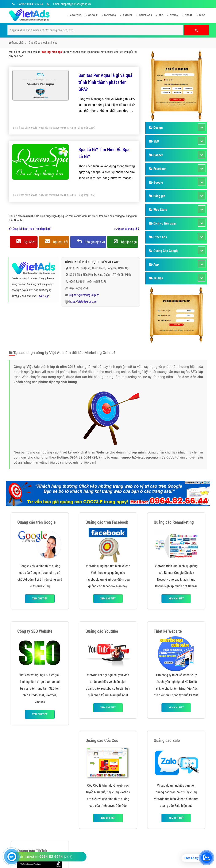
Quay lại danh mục (30, 229)
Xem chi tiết (40, 598)
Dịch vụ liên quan (163, 223)
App (154, 264)
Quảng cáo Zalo (167, 740)
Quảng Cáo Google (164, 251)
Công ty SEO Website (35, 631)
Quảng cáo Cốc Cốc (102, 740)
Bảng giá (157, 196)
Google (91, 15)
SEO (159, 15)
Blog (201, 15)
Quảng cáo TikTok (32, 851)
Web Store (158, 210)
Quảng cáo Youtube (102, 631)
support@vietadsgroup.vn (84, 295)
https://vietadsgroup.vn (83, 301)
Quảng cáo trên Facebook (107, 522)
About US (74, 15)
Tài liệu (156, 278)
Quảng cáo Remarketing (174, 522)
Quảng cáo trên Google (36, 522)
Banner (126, 15)
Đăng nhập (83, 128)
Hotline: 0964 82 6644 (27, 4)
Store (187, 15)
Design (173, 15)
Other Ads (144, 15)
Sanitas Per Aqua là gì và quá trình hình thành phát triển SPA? (105, 82)
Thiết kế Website (168, 631)
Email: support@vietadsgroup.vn (69, 4)
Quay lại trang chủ (127, 229)
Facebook (109, 15)
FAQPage (44, 296)
